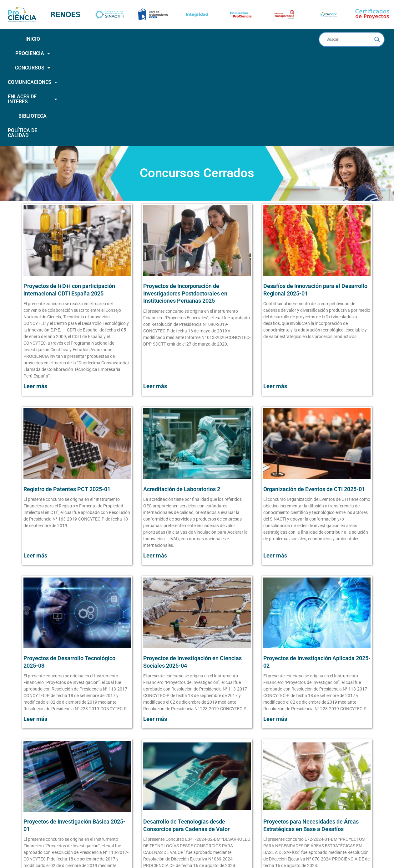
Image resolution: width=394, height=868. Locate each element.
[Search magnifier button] (377, 39)
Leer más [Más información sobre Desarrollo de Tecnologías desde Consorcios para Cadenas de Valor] (155, 800)
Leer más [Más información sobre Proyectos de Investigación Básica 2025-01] (35, 800)
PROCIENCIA (67, 39)
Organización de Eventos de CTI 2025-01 (314, 407)
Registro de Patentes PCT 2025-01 (67, 407)
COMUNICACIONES (163, 39)
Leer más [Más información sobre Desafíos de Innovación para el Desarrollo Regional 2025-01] (275, 304)
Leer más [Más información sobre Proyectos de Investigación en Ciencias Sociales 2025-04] (155, 637)
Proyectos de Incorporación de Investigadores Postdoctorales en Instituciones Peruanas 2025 (185, 211)
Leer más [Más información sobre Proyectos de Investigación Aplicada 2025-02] (275, 637)
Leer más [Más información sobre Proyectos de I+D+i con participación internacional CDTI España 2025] (35, 304)
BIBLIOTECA (276, 39)
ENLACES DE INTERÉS (225, 39)
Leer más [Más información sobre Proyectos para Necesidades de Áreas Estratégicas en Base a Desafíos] (275, 800)
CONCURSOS (111, 39)
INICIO (33, 39)
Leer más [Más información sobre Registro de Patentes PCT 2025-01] (35, 473)
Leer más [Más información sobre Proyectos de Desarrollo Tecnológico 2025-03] (35, 637)
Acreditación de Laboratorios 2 (182, 407)
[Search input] (349, 39)
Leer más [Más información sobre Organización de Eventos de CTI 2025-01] (275, 473)
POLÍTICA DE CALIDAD (158, 53)
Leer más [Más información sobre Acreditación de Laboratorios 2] (155, 473)
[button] (67, 39)
